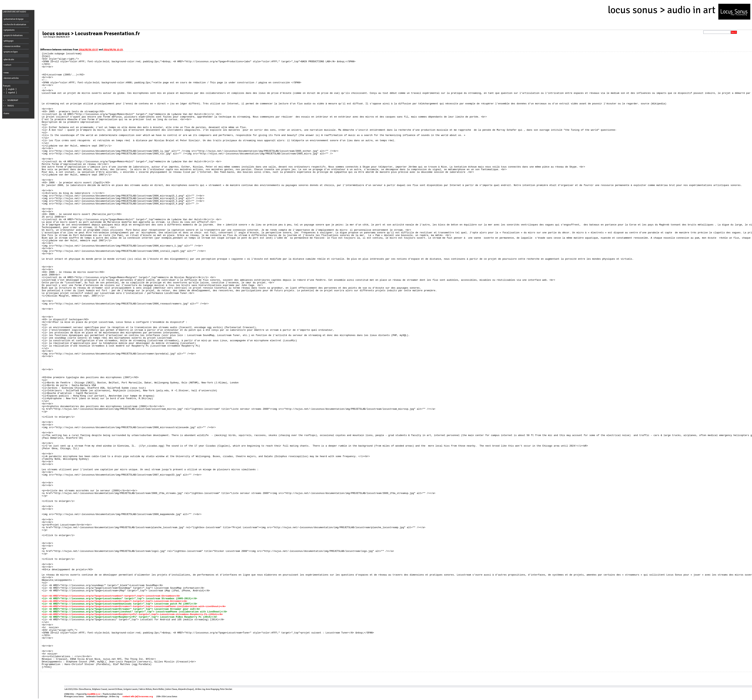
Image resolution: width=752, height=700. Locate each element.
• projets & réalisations (13, 35)
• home (6, 113)
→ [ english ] (10, 89)
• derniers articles (11, 78)
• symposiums (9, 30)
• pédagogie (8, 41)
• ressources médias (12, 46)
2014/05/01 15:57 (88, 50)
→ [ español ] (10, 93)
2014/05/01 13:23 (113, 50)
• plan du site (9, 60)
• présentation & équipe (13, 19)
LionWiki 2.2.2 (94, 694)
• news (6, 73)
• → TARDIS (9, 106)
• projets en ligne (10, 52)
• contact (7, 65)
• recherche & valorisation (15, 25)
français (7, 86)
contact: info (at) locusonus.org (138, 697)
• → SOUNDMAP (11, 100)
